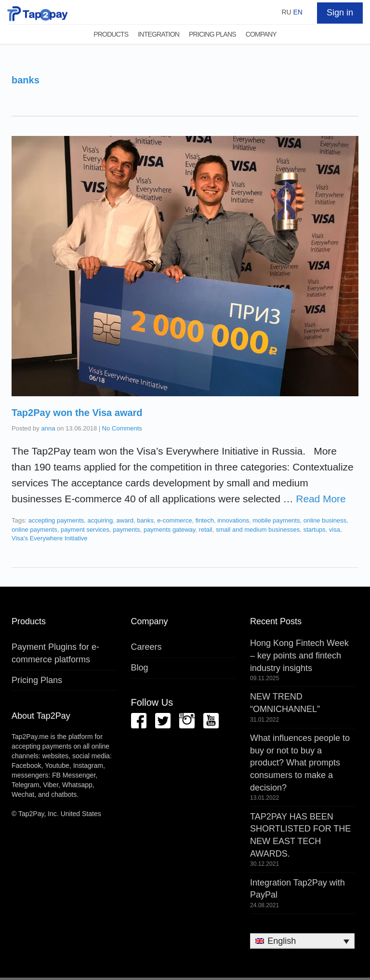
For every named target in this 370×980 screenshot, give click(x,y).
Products (111, 34)
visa (335, 530)
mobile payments (276, 520)
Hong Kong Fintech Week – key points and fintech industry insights (299, 655)
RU (286, 12)
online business (325, 520)
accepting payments (56, 520)
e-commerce (174, 520)
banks (145, 520)
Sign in (340, 13)
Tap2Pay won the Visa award (77, 413)
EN (298, 12)
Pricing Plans (212, 34)
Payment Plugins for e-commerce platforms (55, 653)
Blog (140, 668)
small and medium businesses (258, 530)
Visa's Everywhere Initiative (50, 538)
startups (314, 530)
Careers (146, 647)
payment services (85, 530)
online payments (34, 530)
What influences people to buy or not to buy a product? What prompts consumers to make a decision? (300, 763)
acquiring (100, 520)
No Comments (122, 428)
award (125, 520)
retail (206, 530)
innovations (233, 520)
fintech (205, 520)
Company (261, 34)
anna (48, 428)
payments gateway (169, 530)
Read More (321, 499)
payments (126, 530)
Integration (159, 34)
